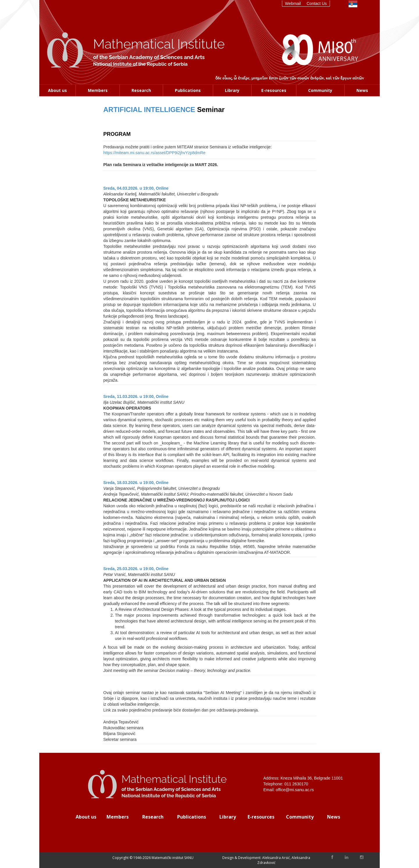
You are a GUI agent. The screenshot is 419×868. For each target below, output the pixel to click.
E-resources (274, 90)
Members (98, 90)
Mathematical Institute (159, 44)
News (362, 90)
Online (162, 188)
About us (57, 90)
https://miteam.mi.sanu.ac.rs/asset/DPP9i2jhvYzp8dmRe (154, 153)
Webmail (293, 3)
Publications (188, 90)
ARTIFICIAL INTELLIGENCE (149, 110)
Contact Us (317, 3)
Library (232, 90)
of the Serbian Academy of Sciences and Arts (149, 57)
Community (320, 90)
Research (141, 90)
